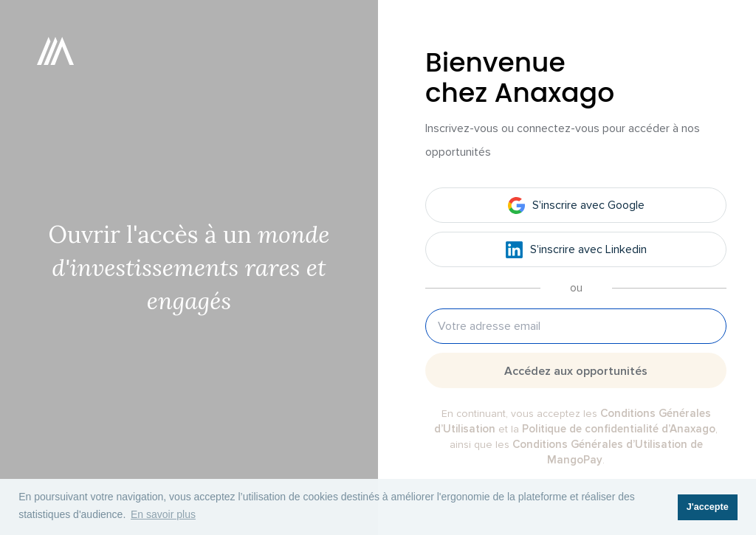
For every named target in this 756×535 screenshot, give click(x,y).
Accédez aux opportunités (576, 371)
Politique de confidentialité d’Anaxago (619, 429)
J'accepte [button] (708, 507)
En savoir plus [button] (163, 514)
